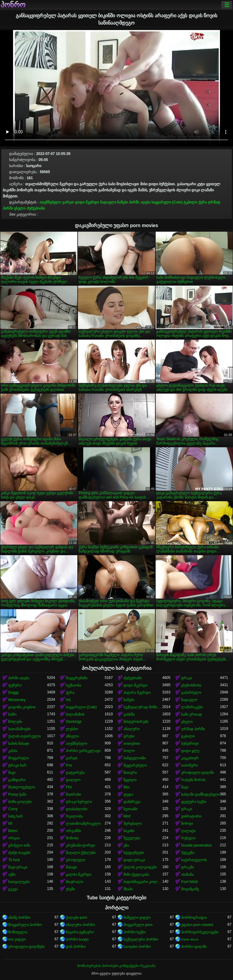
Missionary (17, 700)
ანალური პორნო (80, 925)
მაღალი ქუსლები (81, 853)
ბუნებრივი (190, 743)
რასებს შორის (193, 780)
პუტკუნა (188, 853)
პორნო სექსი (135, 932)
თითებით (132, 743)
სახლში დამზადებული (200, 794)
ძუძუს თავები (19, 853)
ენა (126, 845)
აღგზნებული (50, 202)
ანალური (132, 729)
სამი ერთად (192, 714)
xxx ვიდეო (17, 939)
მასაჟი (71, 867)
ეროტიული (76, 860)
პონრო (13, 5)
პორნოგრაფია (194, 918)
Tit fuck (14, 860)
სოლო (129, 751)
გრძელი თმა (19, 845)
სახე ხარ (16, 816)
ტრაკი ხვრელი (79, 802)
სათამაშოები (19, 729)
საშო (12, 714)
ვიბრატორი (191, 816)
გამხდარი (17, 780)
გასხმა (129, 714)
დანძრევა (132, 802)
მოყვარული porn (138, 925)
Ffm (69, 787)
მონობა (72, 838)
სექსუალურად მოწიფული (143, 707)
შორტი (187, 824)
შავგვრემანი (77, 678)
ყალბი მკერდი (79, 874)
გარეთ (68, 202)
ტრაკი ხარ (17, 765)
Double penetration (196, 845)
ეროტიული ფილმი (198, 773)
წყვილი (130, 780)
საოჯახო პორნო (137, 947)
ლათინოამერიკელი (83, 824)
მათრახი (73, 794)
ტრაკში (187, 867)
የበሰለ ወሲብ (190, 939)
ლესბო (72, 729)
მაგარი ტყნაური (80, 932)
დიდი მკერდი (87, 202)
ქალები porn (76, 918)
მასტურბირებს (136, 722)
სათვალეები (19, 882)
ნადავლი (108, 202)
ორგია (14, 838)
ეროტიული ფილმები (26, 947)
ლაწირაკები (192, 707)
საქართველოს (194, 860)
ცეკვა (13, 889)
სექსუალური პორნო (141, 939)
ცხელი (20, 208)
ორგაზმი (73, 831)
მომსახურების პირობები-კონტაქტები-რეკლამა (116, 966)
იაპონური (189, 765)
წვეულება (132, 838)
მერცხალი (133, 824)
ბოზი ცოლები (20, 802)
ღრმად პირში (193, 729)
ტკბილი (190, 202)
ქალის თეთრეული (24, 736)
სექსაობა (74, 685)
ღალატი (188, 831)
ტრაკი (187, 678)
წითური (130, 773)
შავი (12, 773)
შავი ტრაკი (18, 867)
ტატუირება (75, 773)
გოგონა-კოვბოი (22, 707)
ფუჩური (15, 685)
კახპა (13, 751)
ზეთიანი (130, 809)
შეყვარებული (135, 765)
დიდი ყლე (190, 751)
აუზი (12, 874)
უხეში (70, 889)
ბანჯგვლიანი (135, 758)
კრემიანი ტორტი (80, 845)
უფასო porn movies (197, 925)
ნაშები (123, 202)
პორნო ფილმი (194, 947)
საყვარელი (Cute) (167, 202)
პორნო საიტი (77, 939)
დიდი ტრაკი (134, 860)
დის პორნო (76, 947)
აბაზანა (187, 874)
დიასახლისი (77, 809)
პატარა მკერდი (137, 693)
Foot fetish (190, 882)
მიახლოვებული (22, 787)
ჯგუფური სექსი (194, 802)
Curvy (13, 809)
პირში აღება (140, 202)
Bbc (127, 787)
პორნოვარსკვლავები (200, 932)
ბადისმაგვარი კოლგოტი (143, 882)
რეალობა (74, 816)
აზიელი (72, 736)
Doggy (14, 693)
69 (10, 824)
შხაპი (128, 889)
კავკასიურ (190, 758)
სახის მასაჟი (19, 743)
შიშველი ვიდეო (137, 918)
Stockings (74, 722)
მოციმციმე (190, 889)
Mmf (127, 816)
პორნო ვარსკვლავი (83, 751)
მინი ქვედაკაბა (136, 874)
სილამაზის (75, 714)
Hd (68, 700)
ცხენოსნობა (191, 685)
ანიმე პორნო (19, 918)
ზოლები (15, 722)
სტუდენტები (134, 853)
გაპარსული (191, 693)
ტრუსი (129, 736)
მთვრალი (74, 882)
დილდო (73, 780)
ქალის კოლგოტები (140, 867)
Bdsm (13, 831)
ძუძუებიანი (36, 208)
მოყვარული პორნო (25, 925)
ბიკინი (129, 831)
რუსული (188, 838)
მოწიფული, (18, 932)
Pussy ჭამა (17, 794)
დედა (128, 794)
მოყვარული (19, 758)
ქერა (203, 202)
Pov (69, 765)
